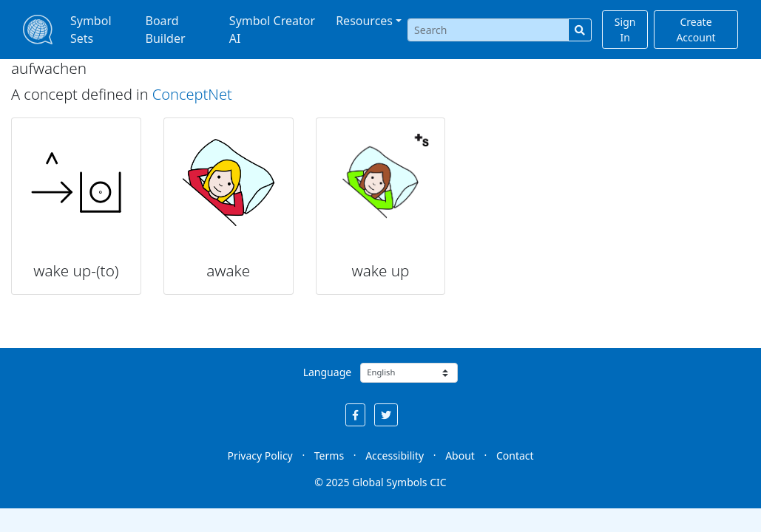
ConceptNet (192, 94)
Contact (515, 456)
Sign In (625, 30)
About (460, 456)
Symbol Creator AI (272, 30)
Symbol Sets (91, 30)
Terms (329, 456)
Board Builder (166, 30)
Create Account (696, 30)
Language (327, 372)
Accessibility (395, 456)
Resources (364, 21)
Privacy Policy (260, 456)
